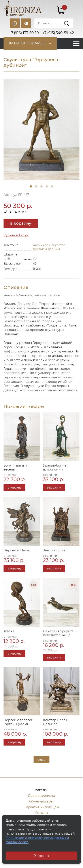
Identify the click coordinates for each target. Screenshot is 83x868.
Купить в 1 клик (16, 235)
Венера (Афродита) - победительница (60, 633)
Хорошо (41, 856)
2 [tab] (36, 186)
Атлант (9, 631)
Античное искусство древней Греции (49, 247)
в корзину (21, 223)
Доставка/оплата (41, 796)
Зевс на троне (54, 550)
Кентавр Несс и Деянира (56, 722)
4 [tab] (47, 186)
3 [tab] (41, 186)
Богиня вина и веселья (15, 467)
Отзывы (42, 813)
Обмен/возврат (42, 801)
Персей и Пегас (17, 550)
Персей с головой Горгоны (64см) (18, 722)
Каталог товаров (27, 43)
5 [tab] (52, 186)
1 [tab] (31, 186)
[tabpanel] (41, 130)
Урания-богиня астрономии (55, 467)
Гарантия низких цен (42, 807)
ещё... (41, 759)
